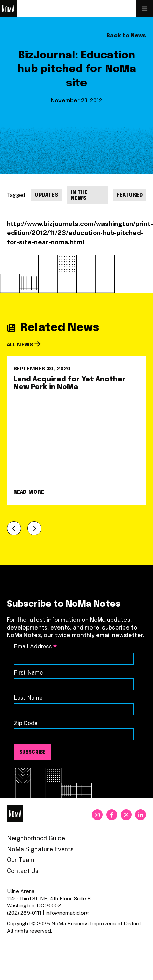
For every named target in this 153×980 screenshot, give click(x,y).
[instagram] (97, 815)
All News (24, 345)
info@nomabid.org (67, 913)
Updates (46, 195)
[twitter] (126, 815)
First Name (28, 672)
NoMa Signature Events (40, 849)
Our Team (21, 860)
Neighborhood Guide (36, 838)
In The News (79, 196)
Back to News (126, 36)
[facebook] (112, 815)
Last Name (28, 698)
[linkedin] (141, 815)
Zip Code (26, 723)
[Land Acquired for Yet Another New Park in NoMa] (76, 430)
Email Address (35, 647)
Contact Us (23, 871)
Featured (130, 195)
